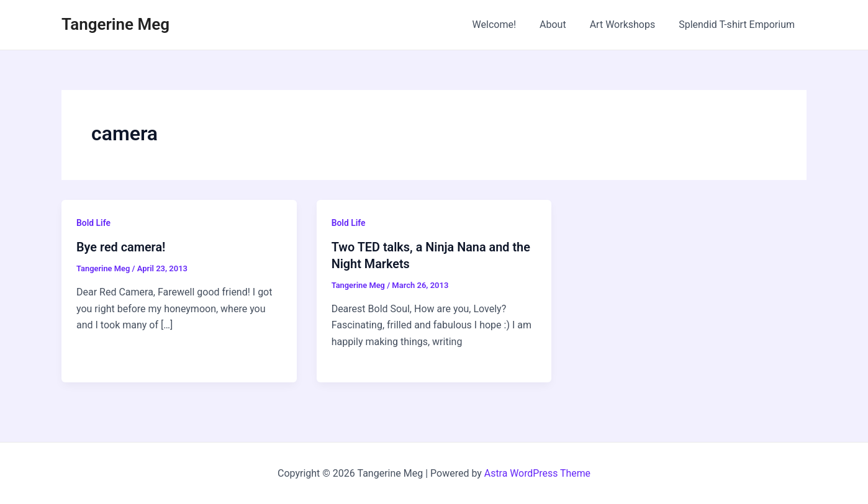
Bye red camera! (121, 247)
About (562, 25)
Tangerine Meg (115, 24)
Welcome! (507, 25)
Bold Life (93, 223)
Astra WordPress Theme (537, 473)
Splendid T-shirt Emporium (739, 25)
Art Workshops (628, 25)
